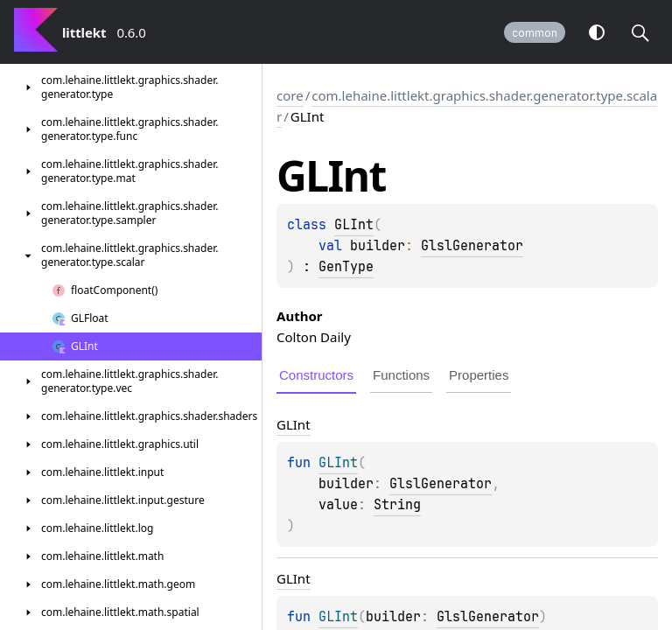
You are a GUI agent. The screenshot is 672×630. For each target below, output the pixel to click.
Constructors (316, 375)
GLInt (354, 225)
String (397, 505)
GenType (346, 267)
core (290, 95)
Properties (479, 375)
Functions (401, 375)
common (535, 33)
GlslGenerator (472, 246)
